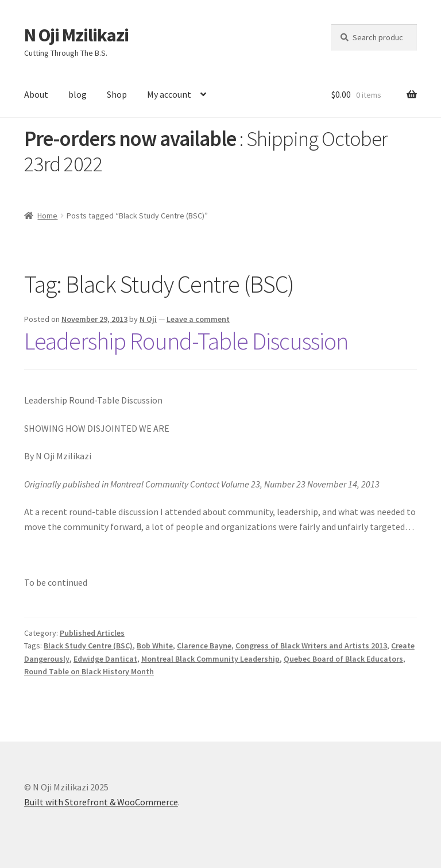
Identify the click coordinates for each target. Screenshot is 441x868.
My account (169, 94)
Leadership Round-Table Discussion (186, 341)
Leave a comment (198, 319)
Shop (117, 94)
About (36, 94)
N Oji (148, 319)
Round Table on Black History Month (89, 671)
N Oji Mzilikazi (76, 35)
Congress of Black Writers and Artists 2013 (311, 646)
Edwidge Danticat (105, 659)
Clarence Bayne (204, 646)
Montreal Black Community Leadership (210, 659)
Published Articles (92, 633)
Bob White (155, 646)
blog (78, 94)
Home (47, 216)
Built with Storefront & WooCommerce (101, 802)
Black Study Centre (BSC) (88, 646)
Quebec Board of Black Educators (343, 659)
